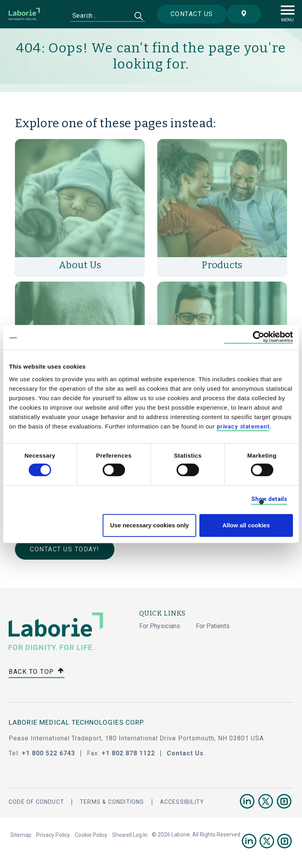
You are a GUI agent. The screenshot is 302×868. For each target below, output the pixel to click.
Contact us (192, 14)
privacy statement (243, 427)
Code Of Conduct (36, 802)
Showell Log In (130, 835)
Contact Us (185, 753)
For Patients (213, 626)
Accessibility (182, 802)
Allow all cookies (246, 525)
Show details (269, 499)
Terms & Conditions (112, 802)
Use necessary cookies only (149, 525)
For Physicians (160, 626)
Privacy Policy (53, 835)
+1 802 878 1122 (128, 753)
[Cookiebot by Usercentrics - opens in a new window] (259, 337)
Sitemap (21, 835)
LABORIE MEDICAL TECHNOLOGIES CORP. (77, 722)
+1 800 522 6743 (48, 753)
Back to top (37, 672)
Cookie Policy (91, 835)
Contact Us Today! (65, 549)
